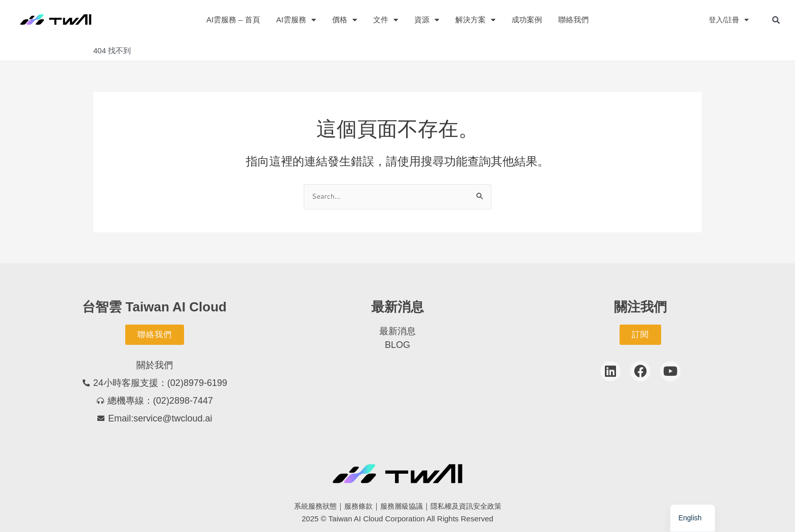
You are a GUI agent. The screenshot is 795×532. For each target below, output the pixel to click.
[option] (693, 518)
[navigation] (693, 518)
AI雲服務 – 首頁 (233, 20)
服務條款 (356, 506)
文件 (386, 20)
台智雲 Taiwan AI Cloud (154, 307)
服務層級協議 (402, 506)
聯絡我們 (573, 20)
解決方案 (475, 20)
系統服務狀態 (310, 506)
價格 (345, 20)
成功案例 (527, 20)
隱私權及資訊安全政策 (470, 506)
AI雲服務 (296, 20)
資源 (427, 20)
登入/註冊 (728, 20)
